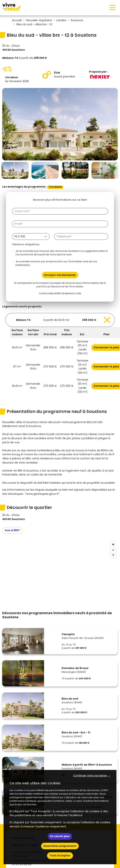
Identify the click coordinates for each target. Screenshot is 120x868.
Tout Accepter (60, 855)
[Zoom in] (113, 544)
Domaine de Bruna (75, 668)
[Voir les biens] (60, 320)
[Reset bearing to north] (113, 555)
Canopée (68, 634)
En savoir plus (60, 836)
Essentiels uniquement (60, 846)
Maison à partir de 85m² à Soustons (87, 765)
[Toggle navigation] (113, 8)
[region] (60, 568)
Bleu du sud (70, 699)
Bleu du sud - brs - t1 (76, 732)
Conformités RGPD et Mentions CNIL (60, 293)
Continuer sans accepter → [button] (92, 776)
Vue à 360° (12, 530)
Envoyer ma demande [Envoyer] (60, 275)
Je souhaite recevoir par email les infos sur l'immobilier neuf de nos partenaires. (56, 263)
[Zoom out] (113, 550)
